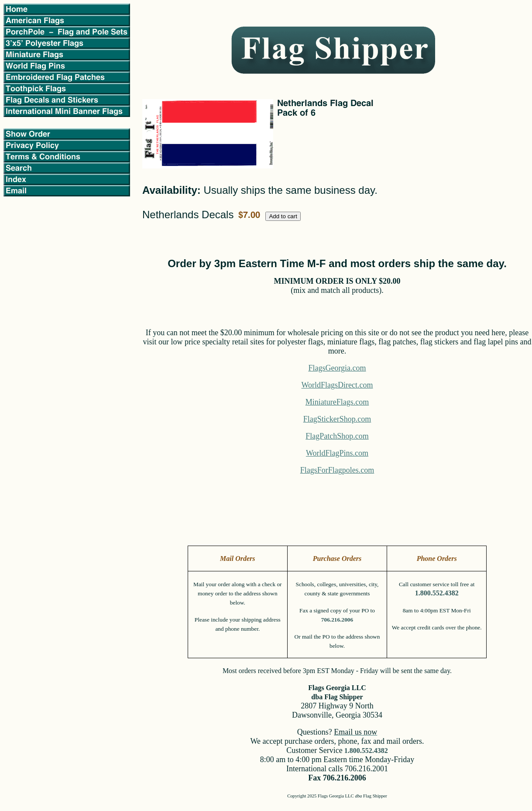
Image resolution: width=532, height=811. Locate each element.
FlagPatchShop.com (337, 436)
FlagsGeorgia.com (337, 368)
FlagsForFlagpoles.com (337, 470)
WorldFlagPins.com (337, 453)
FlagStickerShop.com (337, 419)
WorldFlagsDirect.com (337, 385)
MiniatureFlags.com (337, 402)
